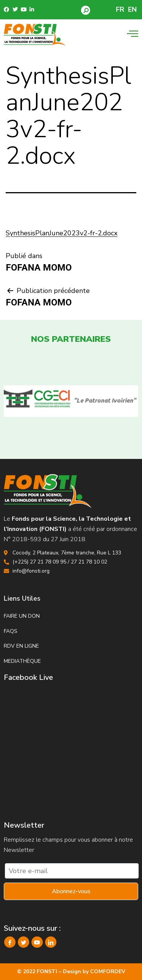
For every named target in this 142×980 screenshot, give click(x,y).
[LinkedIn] (51, 942)
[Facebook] (10, 942)
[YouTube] (37, 942)
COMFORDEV (108, 971)
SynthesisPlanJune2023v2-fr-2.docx (62, 233)
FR (120, 9)
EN (132, 9)
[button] (86, 10)
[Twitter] (23, 942)
